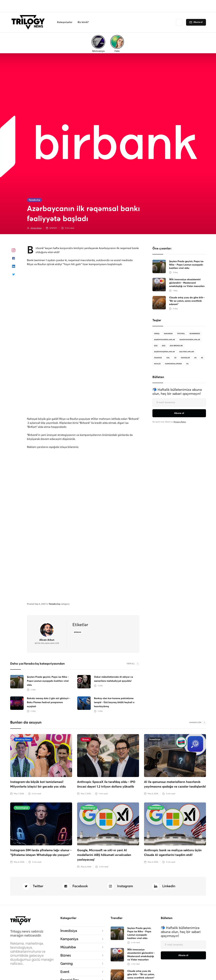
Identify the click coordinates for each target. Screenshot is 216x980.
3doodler (185, 358)
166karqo (168, 334)
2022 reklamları (187, 352)
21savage (158, 358)
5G (187, 364)
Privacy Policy (180, 422)
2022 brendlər (176, 346)
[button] (65, 22)
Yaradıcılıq (34, 200)
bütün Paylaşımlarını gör (47, 643)
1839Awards (195, 334)
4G (195, 358)
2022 (156, 346)
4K (202, 358)
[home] (29, 22)
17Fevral (181, 334)
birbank (78, 632)
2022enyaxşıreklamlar (164, 352)
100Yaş (157, 334)
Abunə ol (198, 22)
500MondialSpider (173, 364)
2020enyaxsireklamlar (164, 340)
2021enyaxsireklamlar (190, 340)
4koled (157, 364)
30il (168, 358)
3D (175, 358)
